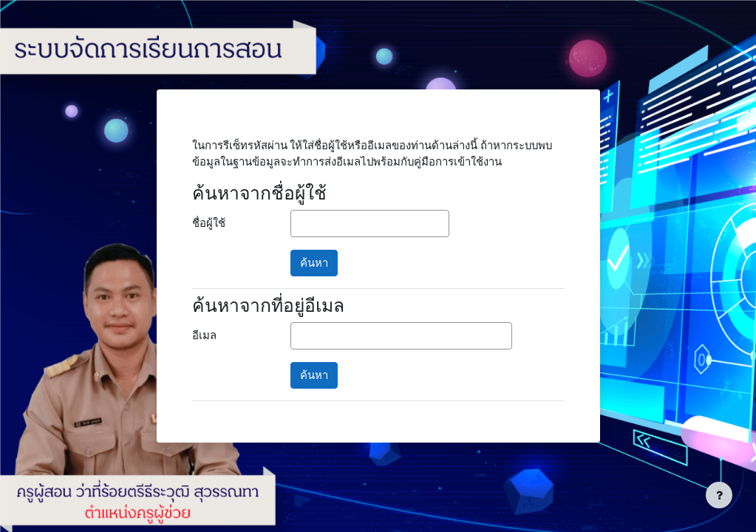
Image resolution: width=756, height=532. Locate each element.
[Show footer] (719, 495)
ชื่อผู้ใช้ (209, 223)
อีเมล (204, 335)
